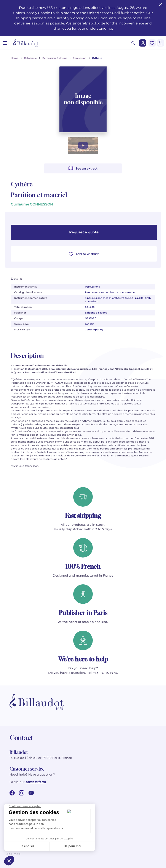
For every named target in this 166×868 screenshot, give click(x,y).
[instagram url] (22, 793)
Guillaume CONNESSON (32, 204)
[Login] (143, 43)
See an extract (83, 168)
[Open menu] (5, 43)
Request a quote (84, 232)
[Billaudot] (26, 43)
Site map (14, 854)
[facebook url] (12, 793)
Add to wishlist (84, 254)
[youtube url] (31, 793)
